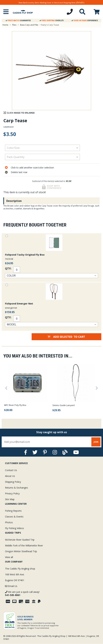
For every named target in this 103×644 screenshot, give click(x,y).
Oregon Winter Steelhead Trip (21, 551)
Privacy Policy (12, 493)
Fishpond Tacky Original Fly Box (25, 255)
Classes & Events (14, 517)
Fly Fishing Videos (14, 528)
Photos (9, 522)
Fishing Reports (13, 511)
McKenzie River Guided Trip (20, 540)
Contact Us (11, 470)
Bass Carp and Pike (29, 25)
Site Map (10, 499)
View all (9, 557)
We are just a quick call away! (22, 593)
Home (5, 25)
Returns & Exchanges (16, 488)
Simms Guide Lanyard (63, 405)
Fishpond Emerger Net (19, 303)
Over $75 (52, 20)
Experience (85, 20)
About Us (10, 476)
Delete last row (19, 172)
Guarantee (18, 20)
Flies (14, 25)
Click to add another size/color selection (32, 168)
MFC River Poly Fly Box (15, 405)
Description (14, 201)
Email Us (11, 586)
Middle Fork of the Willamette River (24, 545)
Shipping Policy (13, 482)
